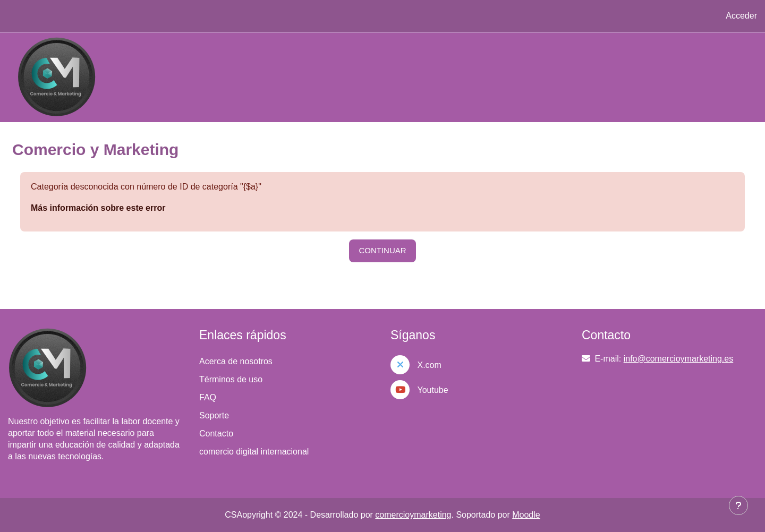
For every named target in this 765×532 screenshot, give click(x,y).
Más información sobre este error (98, 208)
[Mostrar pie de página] (738, 505)
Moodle (526, 515)
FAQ (208, 397)
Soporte (214, 415)
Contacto (216, 434)
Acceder (741, 16)
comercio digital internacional (254, 452)
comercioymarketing (413, 515)
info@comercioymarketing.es (679, 359)
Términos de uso (231, 379)
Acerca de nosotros (236, 361)
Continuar (382, 250)
